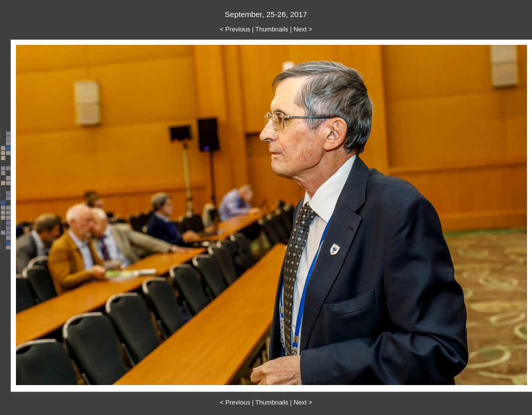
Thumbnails (272, 29)
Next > (303, 29)
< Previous (235, 29)
